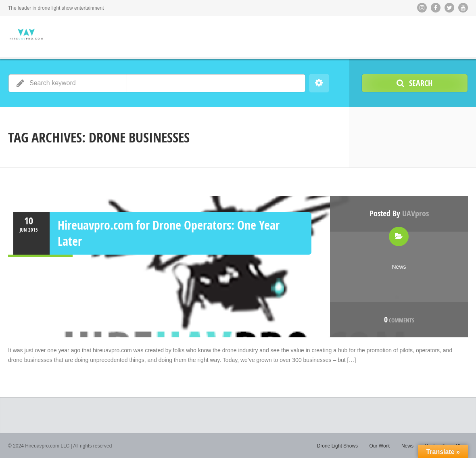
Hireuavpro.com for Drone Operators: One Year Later (169, 233)
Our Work (379, 446)
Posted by (399, 213)
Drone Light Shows (337, 446)
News (399, 267)
